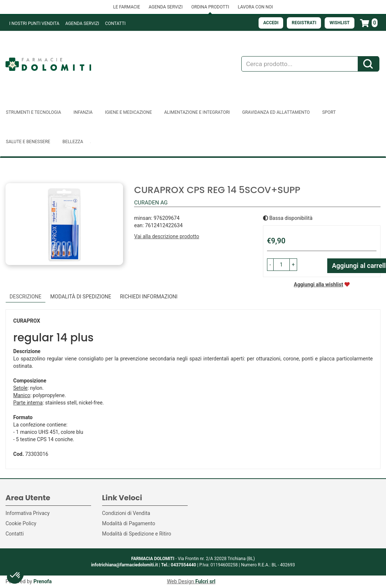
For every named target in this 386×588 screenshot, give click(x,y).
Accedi (271, 23)
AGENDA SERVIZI (166, 7)
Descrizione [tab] (26, 297)
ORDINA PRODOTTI (210, 7)
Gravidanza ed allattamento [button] (276, 112)
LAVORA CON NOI (255, 7)
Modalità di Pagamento (129, 523)
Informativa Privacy (28, 513)
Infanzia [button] (83, 112)
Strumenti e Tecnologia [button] (33, 112)
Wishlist (340, 23)
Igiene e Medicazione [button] (129, 112)
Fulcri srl (205, 581)
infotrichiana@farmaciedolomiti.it (125, 565)
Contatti (115, 23)
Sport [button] (329, 112)
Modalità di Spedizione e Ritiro (137, 534)
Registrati (304, 23)
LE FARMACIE (127, 7)
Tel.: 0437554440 (179, 565)
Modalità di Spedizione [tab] (81, 297)
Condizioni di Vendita (126, 513)
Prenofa (43, 581)
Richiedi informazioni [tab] (149, 297)
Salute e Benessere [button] (28, 142)
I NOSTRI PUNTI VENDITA (34, 23)
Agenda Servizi (82, 23)
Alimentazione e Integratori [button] (197, 112)
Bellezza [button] (73, 142)
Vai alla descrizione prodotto (167, 236)
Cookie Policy (21, 523)
